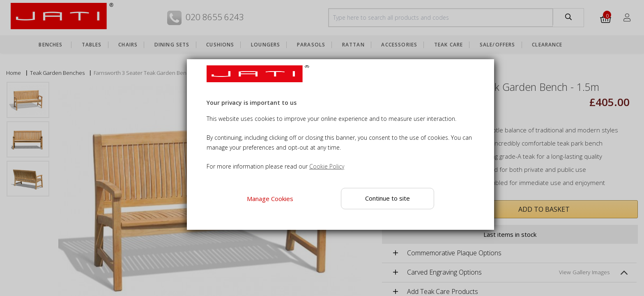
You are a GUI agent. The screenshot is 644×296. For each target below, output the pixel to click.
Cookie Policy (327, 166)
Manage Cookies (270, 199)
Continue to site (388, 198)
